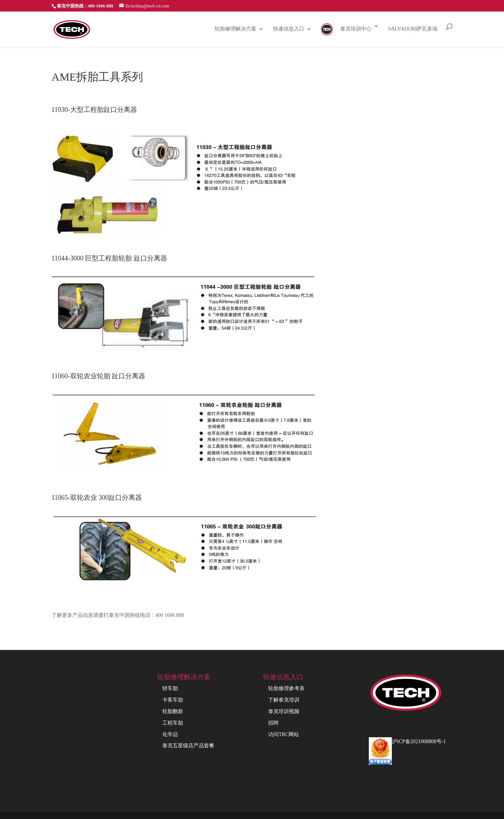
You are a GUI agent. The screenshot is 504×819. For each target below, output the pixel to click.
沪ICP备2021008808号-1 (419, 742)
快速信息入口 (289, 29)
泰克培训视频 (284, 711)
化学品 (170, 734)
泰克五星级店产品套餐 (188, 746)
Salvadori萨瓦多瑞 (413, 29)
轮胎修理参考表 (286, 688)
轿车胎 (170, 688)
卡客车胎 (173, 700)
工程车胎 (173, 723)
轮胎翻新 (173, 711)
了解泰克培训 (284, 700)
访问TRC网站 (284, 734)
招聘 (273, 723)
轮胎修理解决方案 (235, 29)
